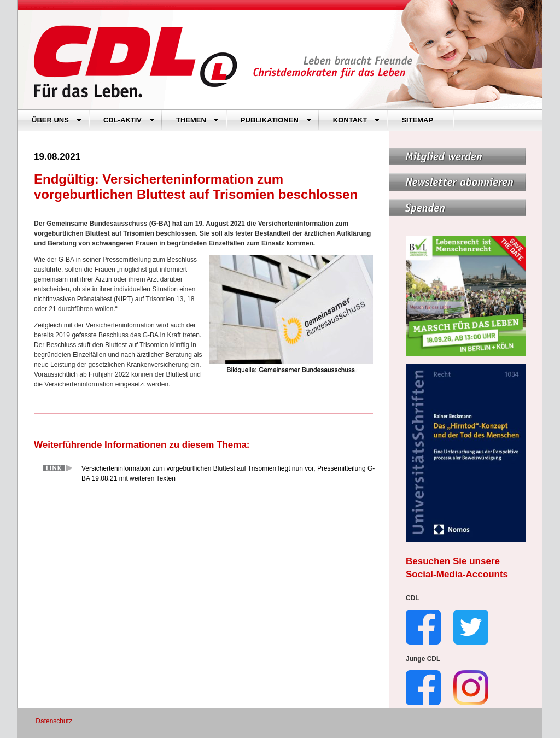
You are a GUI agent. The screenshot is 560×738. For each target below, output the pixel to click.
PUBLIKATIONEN (276, 120)
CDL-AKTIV (129, 120)
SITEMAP (417, 120)
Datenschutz (54, 721)
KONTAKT (357, 120)
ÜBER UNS (57, 120)
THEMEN (197, 120)
